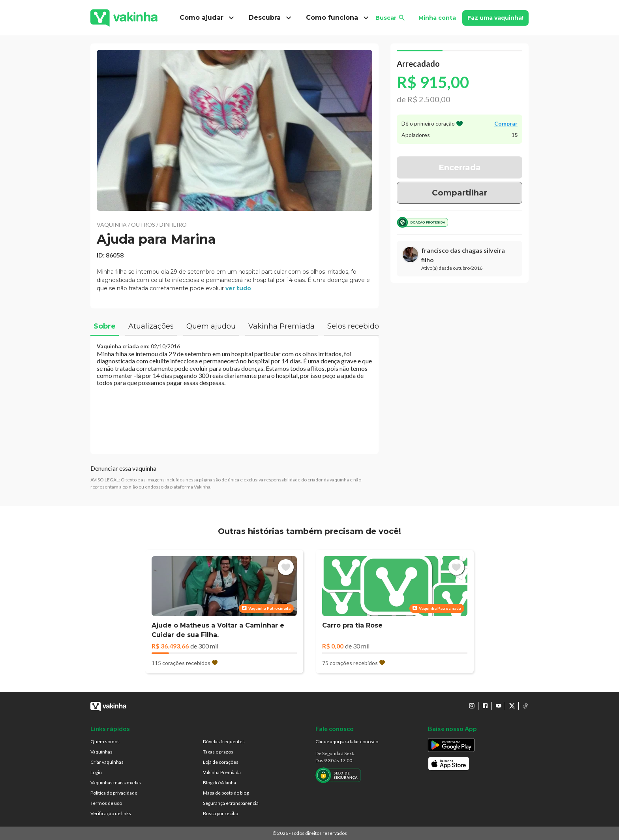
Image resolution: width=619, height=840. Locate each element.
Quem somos (105, 741)
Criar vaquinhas (107, 762)
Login (96, 772)
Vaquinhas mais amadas (116, 783)
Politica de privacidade (114, 793)
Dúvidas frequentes (224, 741)
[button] (234, 130)
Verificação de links (111, 813)
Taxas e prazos (218, 752)
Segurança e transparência (231, 803)
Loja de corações (221, 762)
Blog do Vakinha (219, 783)
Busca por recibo (220, 813)
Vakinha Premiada (222, 772)
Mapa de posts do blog (226, 793)
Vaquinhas (101, 752)
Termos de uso (106, 803)
